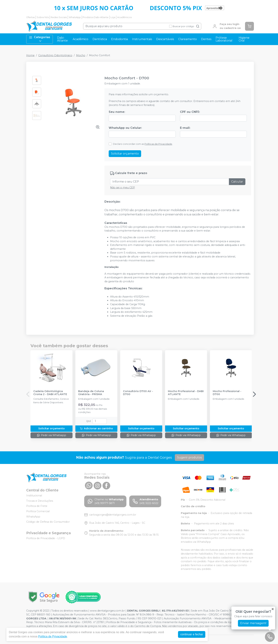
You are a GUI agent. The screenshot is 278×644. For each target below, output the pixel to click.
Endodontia (119, 39)
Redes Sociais (59, 17)
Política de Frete (37, 506)
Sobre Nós (43, 17)
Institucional (34, 496)
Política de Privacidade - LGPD (46, 538)
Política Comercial (38, 511)
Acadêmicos (124, 17)
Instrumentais (142, 39)
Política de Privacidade (53, 636)
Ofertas (30, 17)
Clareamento (187, 39)
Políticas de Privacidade (158, 144)
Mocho (81, 55)
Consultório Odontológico (55, 55)
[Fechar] (273, 609)
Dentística (100, 39)
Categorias (40, 39)
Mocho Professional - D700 (227, 393)
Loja (113, 17)
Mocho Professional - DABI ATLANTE (186, 393)
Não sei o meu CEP (123, 188)
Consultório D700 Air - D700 (138, 393)
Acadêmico (80, 39)
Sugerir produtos (189, 457)
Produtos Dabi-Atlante (96, 17)
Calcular (237, 182)
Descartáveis (165, 39)
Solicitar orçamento (125, 154)
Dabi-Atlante (62, 39)
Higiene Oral (244, 39)
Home (30, 55)
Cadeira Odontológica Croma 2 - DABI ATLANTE (50, 393)
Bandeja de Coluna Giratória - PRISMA (91, 393)
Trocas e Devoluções (40, 501)
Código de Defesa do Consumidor (48, 522)
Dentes (206, 39)
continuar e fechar (192, 634)
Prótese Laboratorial (224, 39)
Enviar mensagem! (253, 623)
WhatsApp (75, 17)
